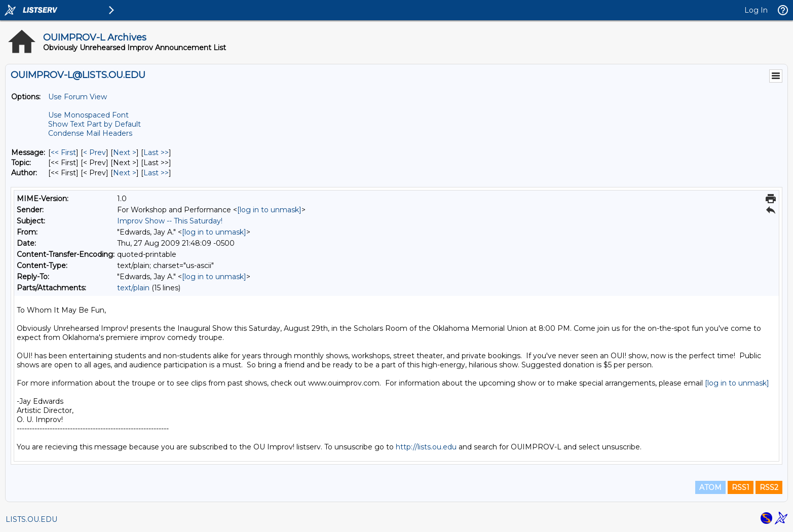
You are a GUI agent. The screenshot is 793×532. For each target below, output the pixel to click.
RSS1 (741, 487)
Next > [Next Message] (125, 153)
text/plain (133, 288)
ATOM (710, 487)
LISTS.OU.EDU (31, 519)
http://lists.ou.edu (426, 447)
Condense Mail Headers (90, 133)
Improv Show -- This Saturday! (170, 221)
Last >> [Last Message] (156, 153)
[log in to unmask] (269, 210)
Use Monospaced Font (88, 115)
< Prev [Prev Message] (95, 153)
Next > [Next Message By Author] (125, 173)
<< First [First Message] (63, 153)
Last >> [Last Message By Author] (156, 173)
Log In (756, 10)
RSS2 (769, 487)
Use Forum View (78, 97)
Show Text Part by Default (95, 124)
